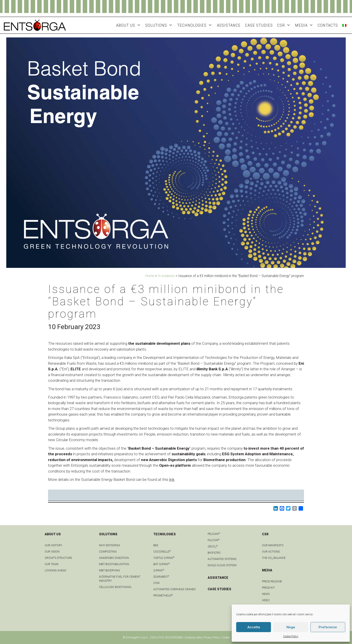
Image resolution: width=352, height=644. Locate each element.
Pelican (214, 534)
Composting (108, 552)
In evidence (166, 276)
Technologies (196, 25)
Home (150, 276)
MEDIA (305, 25)
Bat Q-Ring (162, 564)
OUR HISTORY (53, 545)
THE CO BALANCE (274, 558)
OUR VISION (52, 552)
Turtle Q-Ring (164, 558)
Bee (156, 545)
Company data (193, 637)
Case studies (259, 25)
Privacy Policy (212, 637)
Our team (52, 564)
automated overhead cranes (174, 589)
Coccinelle (162, 552)
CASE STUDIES (219, 589)
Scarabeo (161, 577)
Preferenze (328, 627)
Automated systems (222, 559)
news (266, 594)
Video (266, 600)
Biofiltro (214, 553)
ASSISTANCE (229, 25)
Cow (156, 583)
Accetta (254, 627)
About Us (130, 25)
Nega (291, 627)
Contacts (328, 25)
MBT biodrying (109, 570)
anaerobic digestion (114, 558)
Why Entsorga (110, 545)
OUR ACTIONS (271, 552)
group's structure (58, 558)
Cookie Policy (291, 636)
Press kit (268, 588)
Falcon (214, 540)
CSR (285, 25)
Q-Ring (159, 570)
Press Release (272, 581)
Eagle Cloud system (222, 565)
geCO (213, 546)
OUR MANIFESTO (273, 545)
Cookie (226, 637)
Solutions (160, 25)
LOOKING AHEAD (55, 570)
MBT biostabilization (114, 564)
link (172, 479)
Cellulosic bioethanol (115, 587)
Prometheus (163, 596)
